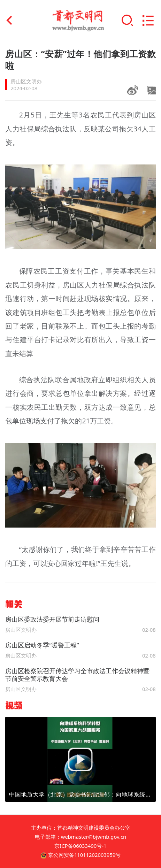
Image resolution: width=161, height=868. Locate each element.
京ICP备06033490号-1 (80, 846)
